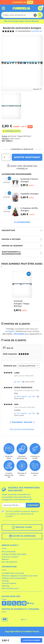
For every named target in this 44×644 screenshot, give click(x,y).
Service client (22, 527)
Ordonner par (10, 366)
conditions (12, 514)
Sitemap (6, 586)
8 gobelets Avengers (30, 194)
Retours (5, 559)
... (2, 21)
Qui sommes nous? (10, 588)
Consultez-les (36, 31)
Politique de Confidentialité (14, 578)
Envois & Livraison (10, 557)
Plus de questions (10, 562)
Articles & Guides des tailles (14, 554)
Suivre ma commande (22, 536)
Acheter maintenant (27, 157)
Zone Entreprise (9, 583)
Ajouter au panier (32, 640)
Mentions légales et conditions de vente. (20, 576)
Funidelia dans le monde (13, 573)
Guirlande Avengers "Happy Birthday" (22, 304)
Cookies (5, 581)
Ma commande (9, 552)
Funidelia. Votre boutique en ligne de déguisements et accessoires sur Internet (21, 8)
